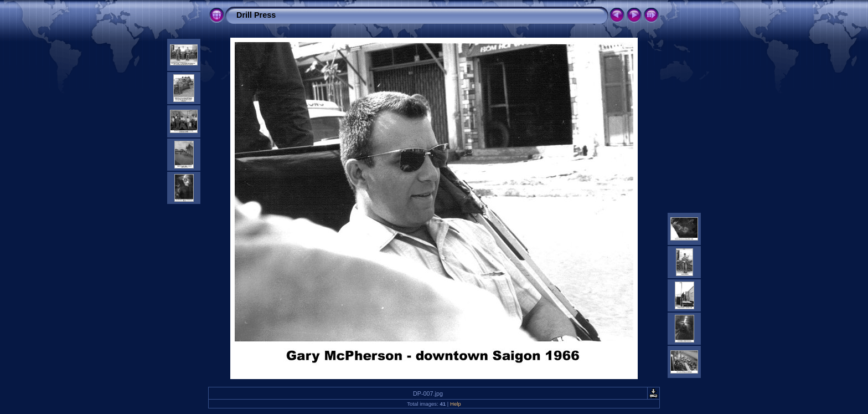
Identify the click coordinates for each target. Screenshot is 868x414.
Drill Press (256, 15)
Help (456, 404)
